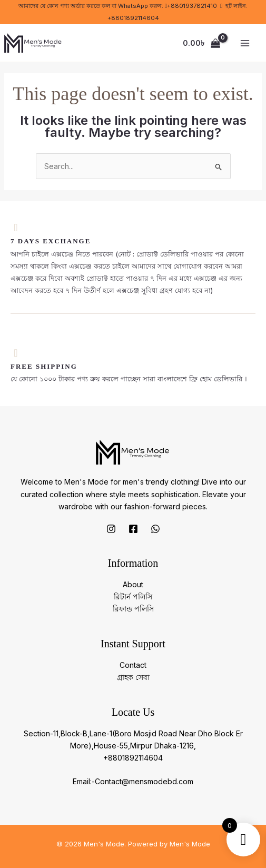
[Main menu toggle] (245, 43)
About (133, 584)
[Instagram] (111, 529)
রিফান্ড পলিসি (133, 609)
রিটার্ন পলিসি (133, 596)
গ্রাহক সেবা (133, 677)
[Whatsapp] (155, 529)
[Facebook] (133, 529)
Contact (133, 665)
